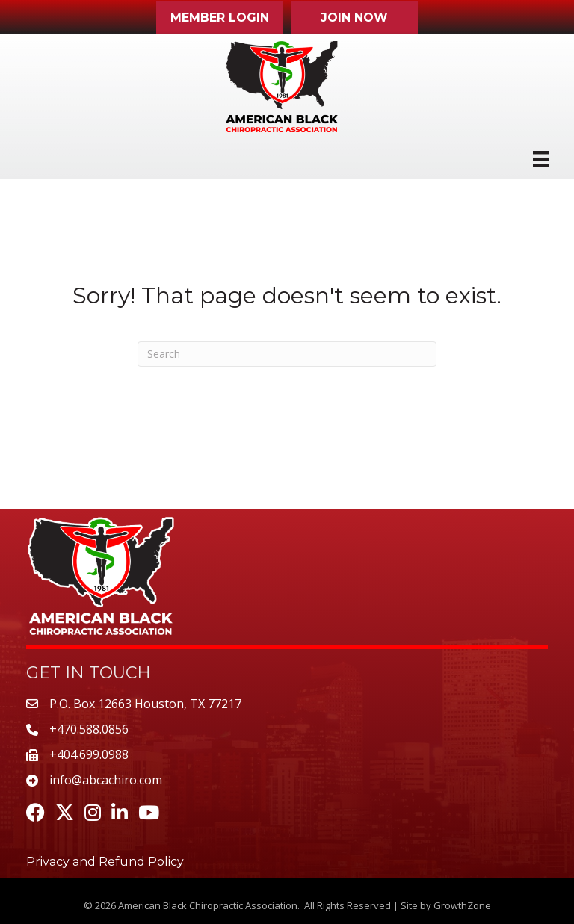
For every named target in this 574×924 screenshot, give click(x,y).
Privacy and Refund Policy (105, 862)
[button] (220, 17)
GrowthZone (462, 905)
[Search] (287, 354)
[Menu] (541, 159)
